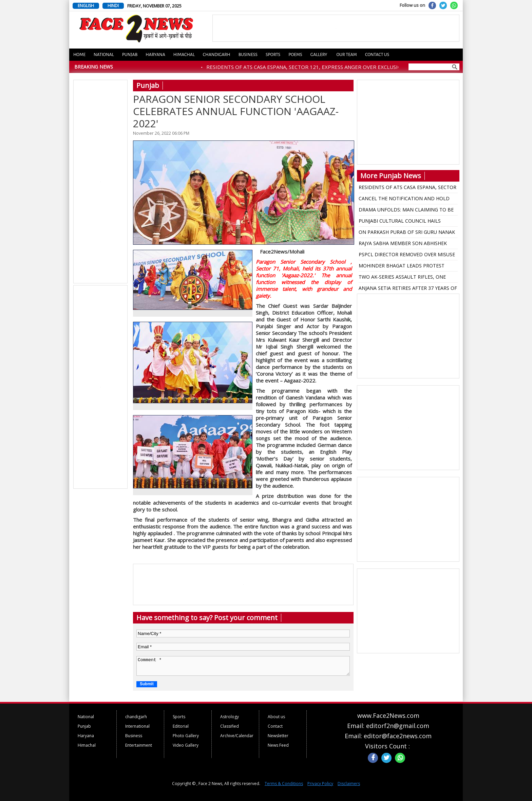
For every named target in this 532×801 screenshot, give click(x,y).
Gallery (319, 55)
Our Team (346, 55)
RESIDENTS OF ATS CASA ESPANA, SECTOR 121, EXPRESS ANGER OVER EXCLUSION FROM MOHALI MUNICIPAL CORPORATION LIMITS (407, 188)
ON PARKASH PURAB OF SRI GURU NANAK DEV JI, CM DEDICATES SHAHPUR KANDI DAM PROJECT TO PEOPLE (407, 233)
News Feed (278, 745)
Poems (295, 55)
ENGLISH (86, 6)
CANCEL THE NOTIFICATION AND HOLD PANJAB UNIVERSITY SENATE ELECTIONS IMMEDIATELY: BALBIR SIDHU (405, 200)
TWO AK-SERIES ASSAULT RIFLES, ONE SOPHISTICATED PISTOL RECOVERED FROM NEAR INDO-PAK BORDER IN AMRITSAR (408, 278)
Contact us (377, 55)
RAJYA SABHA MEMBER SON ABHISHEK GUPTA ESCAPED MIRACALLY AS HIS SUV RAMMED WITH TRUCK (405, 244)
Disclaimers (349, 784)
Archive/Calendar (237, 736)
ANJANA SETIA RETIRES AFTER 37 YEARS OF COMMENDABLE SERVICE (408, 289)
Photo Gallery (186, 736)
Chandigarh (217, 55)
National (104, 55)
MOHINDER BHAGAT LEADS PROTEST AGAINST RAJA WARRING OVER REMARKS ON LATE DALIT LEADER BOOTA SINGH (405, 267)
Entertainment (139, 745)
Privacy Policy (320, 784)
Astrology (230, 717)
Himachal (184, 55)
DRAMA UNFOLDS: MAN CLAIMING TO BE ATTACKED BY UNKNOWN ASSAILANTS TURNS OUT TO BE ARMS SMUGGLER (406, 211)
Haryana (155, 55)
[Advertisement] (101, 182)
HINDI (113, 6)
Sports (273, 55)
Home (79, 55)
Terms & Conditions (284, 784)
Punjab (130, 55)
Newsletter (278, 736)
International (137, 726)
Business (248, 55)
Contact (275, 726)
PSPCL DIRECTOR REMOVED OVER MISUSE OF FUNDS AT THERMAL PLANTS (407, 256)
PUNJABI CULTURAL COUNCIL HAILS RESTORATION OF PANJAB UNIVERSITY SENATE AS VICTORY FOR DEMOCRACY (403, 222)
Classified (230, 726)
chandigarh (136, 717)
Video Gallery (186, 745)
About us (276, 717)
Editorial (181, 726)
